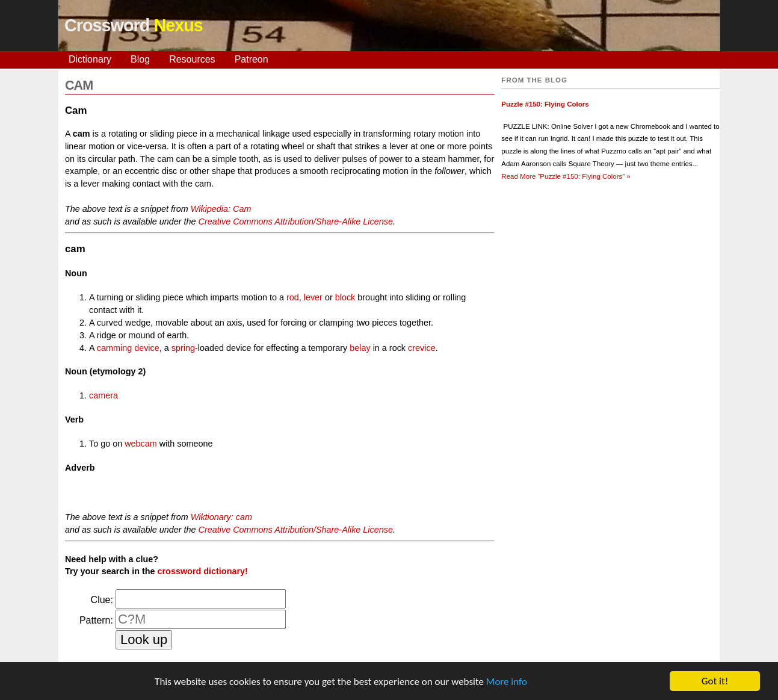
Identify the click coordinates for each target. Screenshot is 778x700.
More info (507, 685)
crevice (422, 348)
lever (313, 297)
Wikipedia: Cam (221, 209)
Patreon (252, 59)
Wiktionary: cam (221, 517)
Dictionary (90, 59)
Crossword (134, 25)
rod (293, 297)
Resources (192, 59)
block (345, 297)
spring (183, 348)
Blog (140, 59)
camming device (128, 348)
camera (103, 395)
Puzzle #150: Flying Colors (545, 104)
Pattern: (96, 620)
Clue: (102, 600)
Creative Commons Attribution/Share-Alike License (296, 221)
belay (360, 348)
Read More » (566, 176)
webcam (141, 444)
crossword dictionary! (203, 571)
